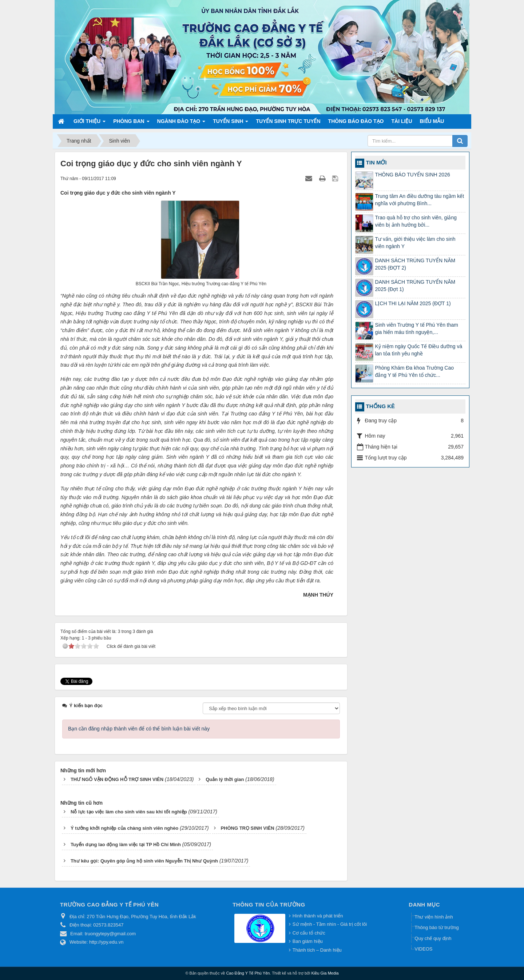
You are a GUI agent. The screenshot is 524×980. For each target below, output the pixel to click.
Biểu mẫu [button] (432, 121)
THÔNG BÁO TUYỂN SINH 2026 (413, 175)
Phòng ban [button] (131, 123)
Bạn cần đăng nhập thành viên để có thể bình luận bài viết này (139, 729)
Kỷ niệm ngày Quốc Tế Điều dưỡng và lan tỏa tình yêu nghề (419, 350)
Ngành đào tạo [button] (181, 123)
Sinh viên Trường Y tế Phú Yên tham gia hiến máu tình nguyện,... (417, 328)
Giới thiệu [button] (90, 123)
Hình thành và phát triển (318, 916)
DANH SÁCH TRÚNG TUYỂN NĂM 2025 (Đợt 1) (415, 286)
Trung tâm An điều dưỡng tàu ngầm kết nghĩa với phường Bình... (420, 200)
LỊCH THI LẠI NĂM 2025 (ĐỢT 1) (413, 303)
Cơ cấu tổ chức (309, 933)
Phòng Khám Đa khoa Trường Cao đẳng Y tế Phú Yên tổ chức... (414, 371)
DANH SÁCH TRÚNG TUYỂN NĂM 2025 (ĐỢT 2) (415, 264)
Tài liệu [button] (402, 121)
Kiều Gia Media (325, 973)
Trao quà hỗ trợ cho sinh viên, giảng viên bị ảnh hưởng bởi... (416, 221)
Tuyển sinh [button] (231, 123)
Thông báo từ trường (436, 927)
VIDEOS (423, 949)
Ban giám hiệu (308, 941)
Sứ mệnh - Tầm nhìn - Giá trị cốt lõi (330, 924)
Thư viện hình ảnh (434, 917)
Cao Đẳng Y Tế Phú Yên (248, 973)
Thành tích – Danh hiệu (317, 950)
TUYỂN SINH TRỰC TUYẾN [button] (288, 121)
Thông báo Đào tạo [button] (356, 121)
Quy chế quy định (433, 938)
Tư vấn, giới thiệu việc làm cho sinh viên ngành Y (415, 243)
